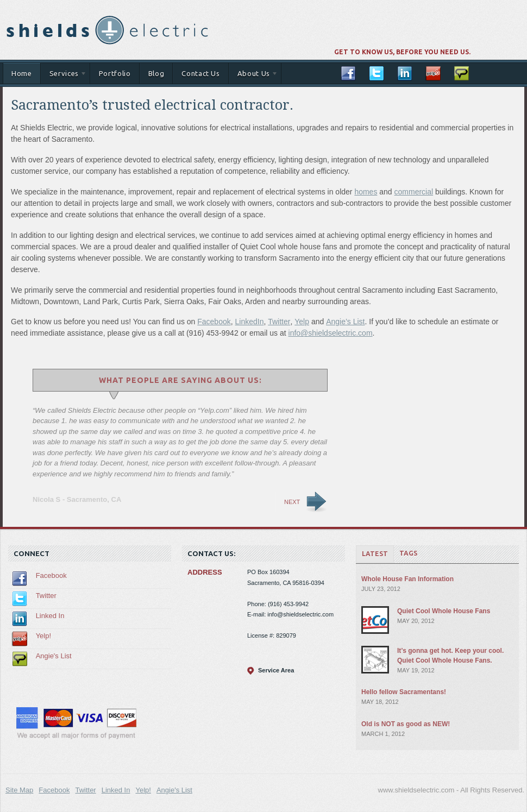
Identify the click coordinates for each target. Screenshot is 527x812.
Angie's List (54, 656)
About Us (253, 75)
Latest (375, 554)
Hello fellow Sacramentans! (404, 692)
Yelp (302, 322)
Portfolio (115, 73)
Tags (408, 553)
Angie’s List (345, 322)
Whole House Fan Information (407, 579)
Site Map (19, 790)
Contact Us (201, 73)
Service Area (276, 670)
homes (366, 192)
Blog (156, 73)
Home (22, 73)
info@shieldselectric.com (331, 333)
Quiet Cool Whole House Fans (444, 611)
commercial (414, 192)
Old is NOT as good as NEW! (406, 724)
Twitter (279, 322)
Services (64, 75)
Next (292, 502)
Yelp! (43, 636)
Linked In (50, 616)
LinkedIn (250, 322)
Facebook (214, 322)
